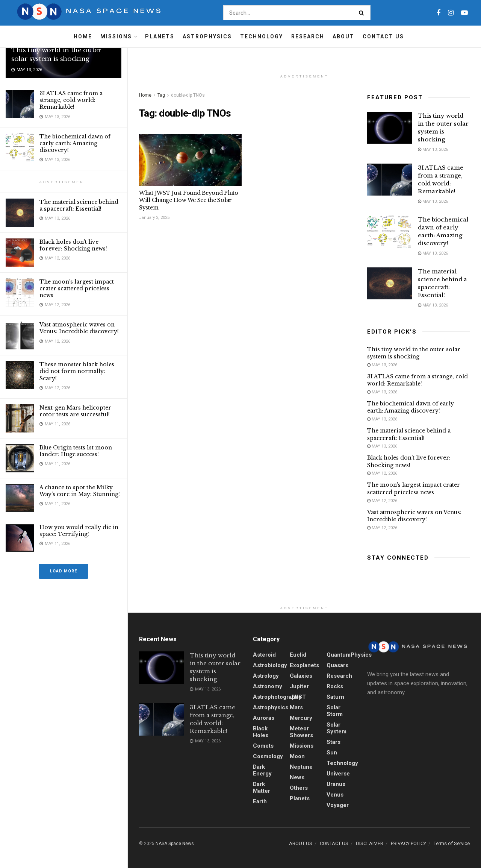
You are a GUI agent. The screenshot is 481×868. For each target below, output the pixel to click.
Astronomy (268, 686)
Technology (262, 36)
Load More (64, 571)
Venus (335, 795)
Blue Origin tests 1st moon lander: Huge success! (76, 451)
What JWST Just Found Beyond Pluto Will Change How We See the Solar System (189, 200)
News (297, 777)
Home (83, 36)
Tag (161, 95)
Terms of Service (452, 843)
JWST (298, 697)
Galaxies (301, 676)
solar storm (335, 711)
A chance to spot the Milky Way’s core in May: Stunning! (80, 491)
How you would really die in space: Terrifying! (79, 531)
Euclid (298, 655)
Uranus (336, 784)
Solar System (337, 728)
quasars (337, 665)
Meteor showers (301, 732)
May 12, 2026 (382, 473)
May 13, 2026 (433, 149)
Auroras (264, 718)
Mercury (301, 718)
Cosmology (268, 756)
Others (299, 788)
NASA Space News (175, 844)
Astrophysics (207, 36)
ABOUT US (301, 843)
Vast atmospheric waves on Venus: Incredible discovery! (79, 328)
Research (308, 36)
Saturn (335, 697)
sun (332, 753)
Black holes (261, 732)
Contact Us (383, 36)
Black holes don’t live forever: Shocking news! (73, 245)
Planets (160, 36)
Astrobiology (270, 665)
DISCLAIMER (370, 843)
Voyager (338, 805)
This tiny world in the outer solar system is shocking (56, 55)
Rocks (335, 686)
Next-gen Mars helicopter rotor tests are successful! (75, 411)
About (343, 36)
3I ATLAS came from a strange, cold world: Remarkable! (71, 100)
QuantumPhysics (349, 655)
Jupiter (299, 686)
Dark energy (262, 770)
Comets (263, 746)
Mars (296, 707)
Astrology (266, 676)
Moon (297, 756)
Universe (338, 774)
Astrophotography (277, 697)
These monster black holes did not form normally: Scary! (77, 371)
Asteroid (264, 655)
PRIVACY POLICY (408, 843)
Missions (116, 36)
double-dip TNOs (188, 95)
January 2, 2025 (154, 218)
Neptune (301, 767)
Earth (260, 801)
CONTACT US (334, 843)
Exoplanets (304, 665)
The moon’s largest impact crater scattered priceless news (77, 288)
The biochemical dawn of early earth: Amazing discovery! (75, 143)
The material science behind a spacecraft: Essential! (79, 205)
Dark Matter (262, 788)
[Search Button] (363, 13)
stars (334, 742)
